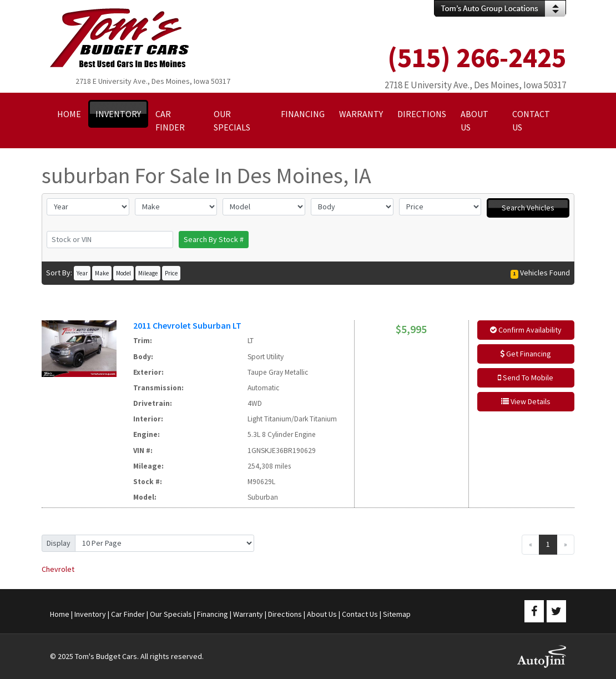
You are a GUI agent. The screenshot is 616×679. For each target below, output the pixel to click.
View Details (526, 401)
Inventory (90, 614)
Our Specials (171, 614)
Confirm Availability (526, 330)
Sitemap (397, 614)
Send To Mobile (526, 378)
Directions (285, 614)
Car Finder (128, 614)
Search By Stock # (214, 239)
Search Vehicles (528, 208)
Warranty (248, 614)
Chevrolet (58, 569)
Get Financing (526, 354)
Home (60, 614)
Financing (213, 614)
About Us (322, 614)
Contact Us (360, 614)
